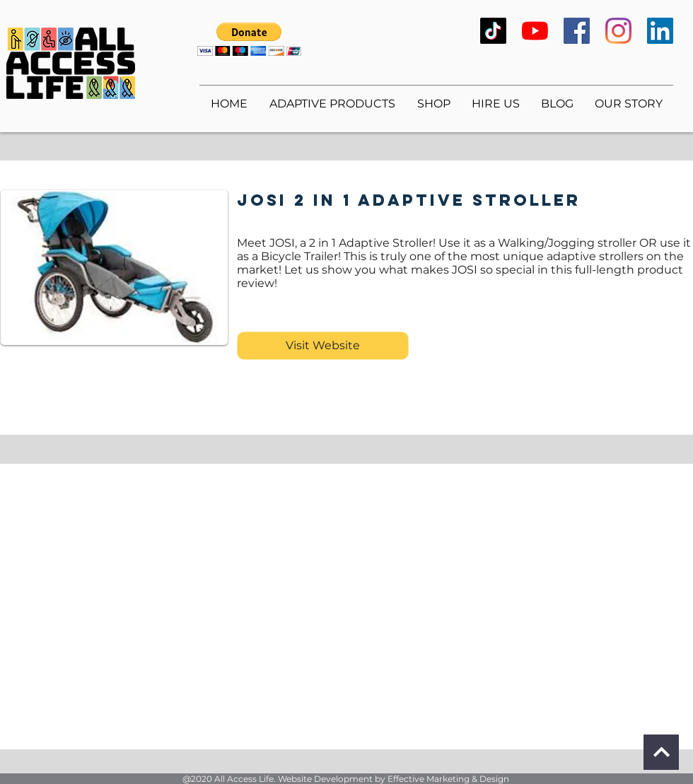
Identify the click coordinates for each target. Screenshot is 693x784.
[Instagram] (618, 31)
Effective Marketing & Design (448, 779)
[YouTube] (535, 31)
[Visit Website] (323, 346)
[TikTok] (493, 31)
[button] (249, 39)
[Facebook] (577, 31)
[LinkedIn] (660, 31)
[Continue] (661, 752)
